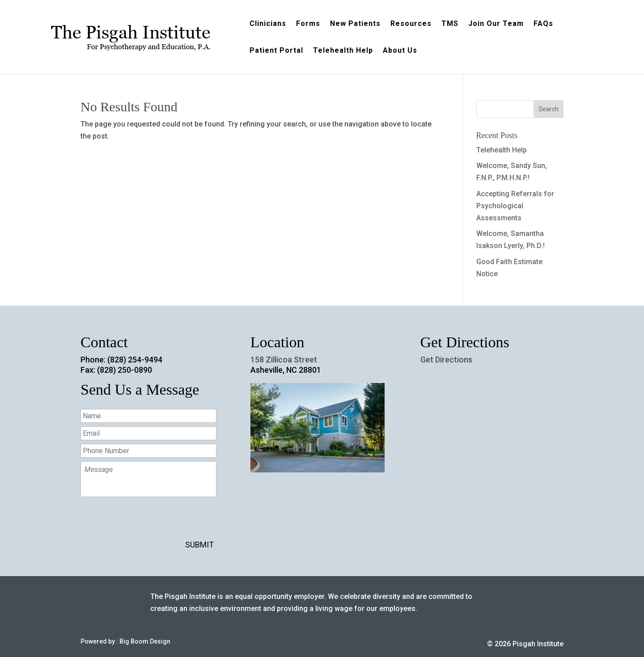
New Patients (355, 24)
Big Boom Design (145, 641)
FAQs (543, 24)
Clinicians (268, 24)
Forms (308, 24)
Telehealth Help (343, 51)
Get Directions (446, 360)
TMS (450, 24)
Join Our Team (496, 24)
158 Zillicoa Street (284, 360)
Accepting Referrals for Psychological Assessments (515, 206)
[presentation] (148, 522)
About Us (400, 51)
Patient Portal (276, 51)
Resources (411, 24)
